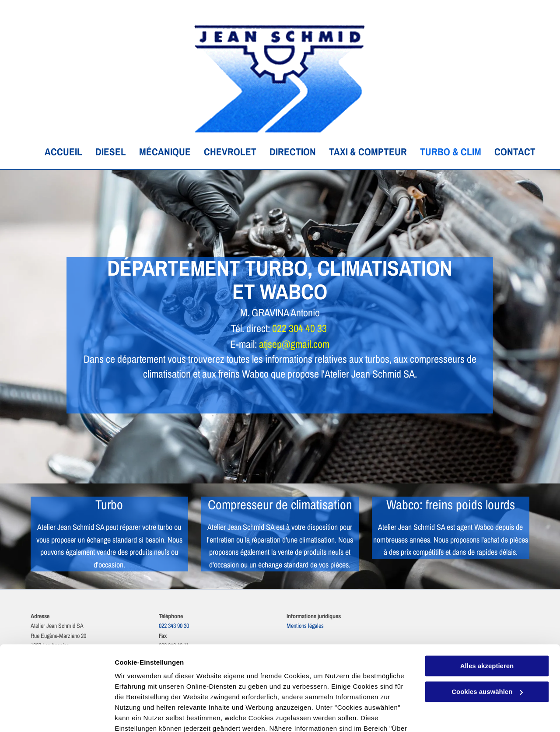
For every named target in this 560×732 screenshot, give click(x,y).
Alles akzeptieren (487, 618)
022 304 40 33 (299, 328)
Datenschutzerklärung (215, 691)
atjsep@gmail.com (294, 344)
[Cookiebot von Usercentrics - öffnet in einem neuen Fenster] (57, 715)
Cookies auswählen (145, 715)
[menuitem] (57, 152)
